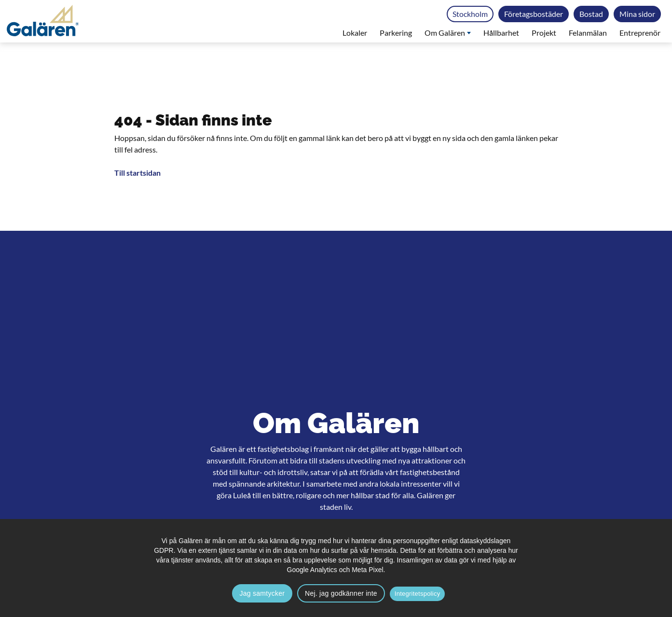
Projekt (544, 33)
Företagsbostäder (534, 14)
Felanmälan (588, 33)
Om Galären (448, 33)
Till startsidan (137, 173)
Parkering (396, 33)
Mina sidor (637, 14)
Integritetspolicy (418, 594)
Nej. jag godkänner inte (341, 593)
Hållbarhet (501, 33)
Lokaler (355, 33)
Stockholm (470, 14)
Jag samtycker (262, 593)
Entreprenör (640, 33)
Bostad (591, 14)
